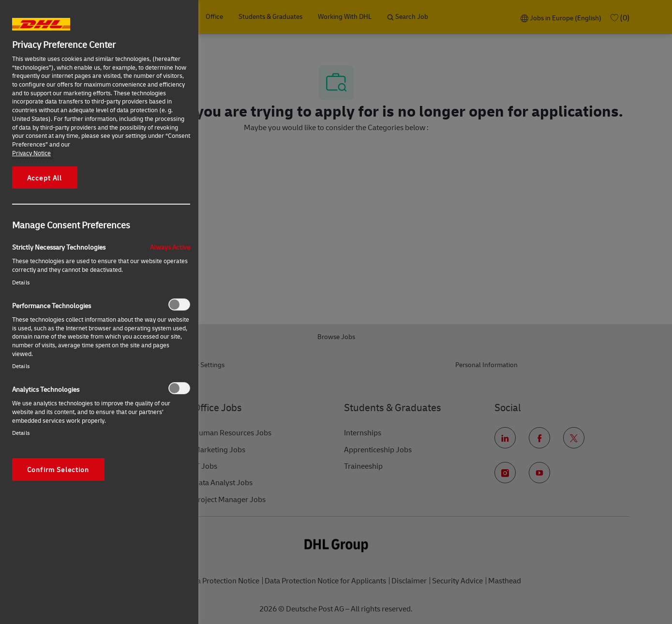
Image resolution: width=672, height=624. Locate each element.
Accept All (45, 178)
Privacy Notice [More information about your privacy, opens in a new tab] (31, 153)
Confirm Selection (58, 469)
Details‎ (21, 282)
